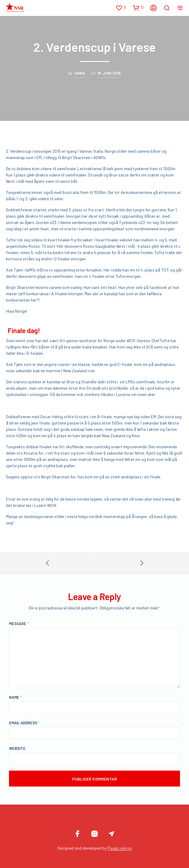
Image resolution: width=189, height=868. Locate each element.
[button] (121, 8)
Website (17, 748)
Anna (80, 73)
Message (19, 624)
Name (15, 697)
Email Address (24, 723)
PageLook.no (120, 848)
